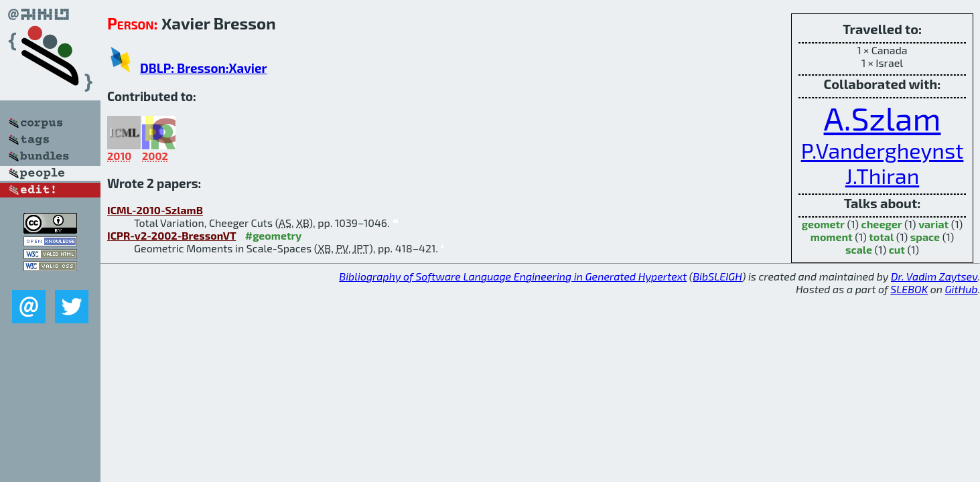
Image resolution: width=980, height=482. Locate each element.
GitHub (962, 289)
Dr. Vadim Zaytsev (934, 276)
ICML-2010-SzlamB (155, 210)
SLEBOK (909, 289)
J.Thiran (883, 175)
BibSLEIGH (717, 276)
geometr (823, 224)
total (881, 237)
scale (859, 249)
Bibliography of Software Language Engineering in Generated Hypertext (513, 276)
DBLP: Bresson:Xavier (203, 68)
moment (832, 237)
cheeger (882, 224)
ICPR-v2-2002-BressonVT (171, 235)
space (925, 237)
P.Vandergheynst (883, 150)
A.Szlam (883, 118)
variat (933, 224)
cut (897, 249)
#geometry (274, 235)
